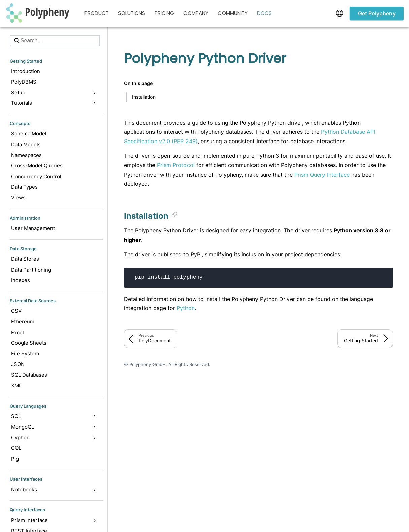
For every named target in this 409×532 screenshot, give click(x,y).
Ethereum (23, 322)
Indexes (21, 280)
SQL (53, 416)
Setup (53, 92)
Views (18, 198)
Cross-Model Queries (37, 166)
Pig (15, 459)
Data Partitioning (31, 270)
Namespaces (26, 155)
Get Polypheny (377, 13)
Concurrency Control (36, 176)
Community (233, 13)
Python (186, 308)
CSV (16, 311)
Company (196, 13)
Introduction (26, 71)
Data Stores (25, 259)
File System (25, 354)
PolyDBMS (24, 82)
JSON (18, 364)
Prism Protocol (176, 165)
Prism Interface (53, 520)
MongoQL (53, 427)
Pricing (164, 13)
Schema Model (29, 134)
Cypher (53, 437)
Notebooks (53, 489)
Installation (144, 97)
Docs (264, 13)
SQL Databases (29, 375)
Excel (18, 332)
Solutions (132, 13)
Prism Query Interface (322, 175)
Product (97, 13)
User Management (33, 228)
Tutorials (53, 103)
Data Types (24, 187)
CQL (16, 448)
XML (16, 386)
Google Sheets (29, 343)
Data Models (26, 144)
